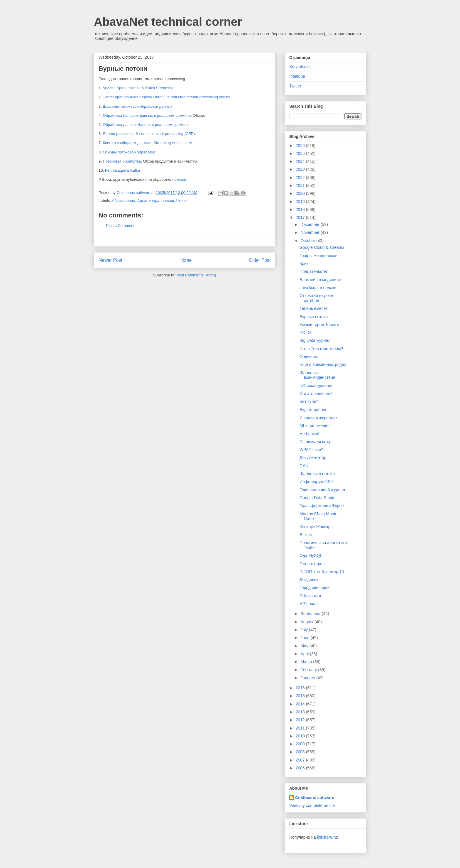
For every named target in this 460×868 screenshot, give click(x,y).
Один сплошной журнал (322, 490)
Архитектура (148, 201)
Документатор (313, 457)
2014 (301, 704)
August (307, 622)
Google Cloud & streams (322, 247)
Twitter (295, 86)
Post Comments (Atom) (196, 275)
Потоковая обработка (122, 161)
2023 (301, 169)
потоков (179, 179)
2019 (301, 202)
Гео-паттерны (312, 564)
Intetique (297, 76)
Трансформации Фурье (322, 506)
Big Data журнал (315, 340)
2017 (301, 217)
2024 (301, 161)
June (305, 638)
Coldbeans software (315, 798)
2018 (301, 210)
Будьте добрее (313, 410)
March (307, 662)
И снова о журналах (319, 418)
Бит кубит (309, 401)
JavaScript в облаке (318, 288)
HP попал (309, 604)
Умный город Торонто (320, 325)
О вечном (309, 357)
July (305, 630)
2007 (301, 760)
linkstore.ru (327, 837)
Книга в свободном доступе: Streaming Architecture (147, 143)
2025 (301, 153)
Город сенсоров (314, 587)
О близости (310, 596)
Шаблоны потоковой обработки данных (137, 106)
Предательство (314, 271)
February (309, 670)
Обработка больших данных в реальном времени (147, 115)
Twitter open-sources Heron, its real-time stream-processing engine (166, 97)
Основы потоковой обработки (129, 152)
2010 (301, 736)
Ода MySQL (311, 555)
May (305, 646)
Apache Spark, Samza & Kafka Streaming (138, 88)
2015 (301, 696)
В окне (306, 535)
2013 (301, 712)
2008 (301, 752)
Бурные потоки (314, 317)
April (305, 654)
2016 (301, 688)
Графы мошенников (318, 256)
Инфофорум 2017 (317, 482)
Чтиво (181, 201)
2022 (301, 178)
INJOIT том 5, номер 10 (322, 572)
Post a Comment (120, 226)
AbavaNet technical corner (168, 22)
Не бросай (310, 434)
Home (186, 260)
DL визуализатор (316, 442)
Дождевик (309, 580)
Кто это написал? (316, 394)
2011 (301, 728)
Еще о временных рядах (323, 364)
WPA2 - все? (311, 450)
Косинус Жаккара (316, 527)
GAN (304, 466)
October (308, 241)
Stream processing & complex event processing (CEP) (149, 134)
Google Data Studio (317, 498)
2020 (301, 193)
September (311, 614)
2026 (301, 146)
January (308, 678)
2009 (301, 744)
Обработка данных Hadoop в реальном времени (146, 125)
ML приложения (314, 425)
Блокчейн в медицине (320, 280)
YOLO (305, 332)
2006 (301, 768)
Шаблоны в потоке (317, 474)
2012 (301, 720)
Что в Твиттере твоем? (321, 349)
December (310, 224)
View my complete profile (312, 805)
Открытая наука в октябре (316, 298)
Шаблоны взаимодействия (317, 375)
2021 (301, 185)
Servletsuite (300, 67)
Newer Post (110, 260)
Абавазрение (124, 201)
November (310, 232)
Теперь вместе (314, 308)
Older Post (260, 260)
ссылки (168, 201)
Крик (304, 264)
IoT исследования (317, 386)
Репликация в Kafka (123, 170)
